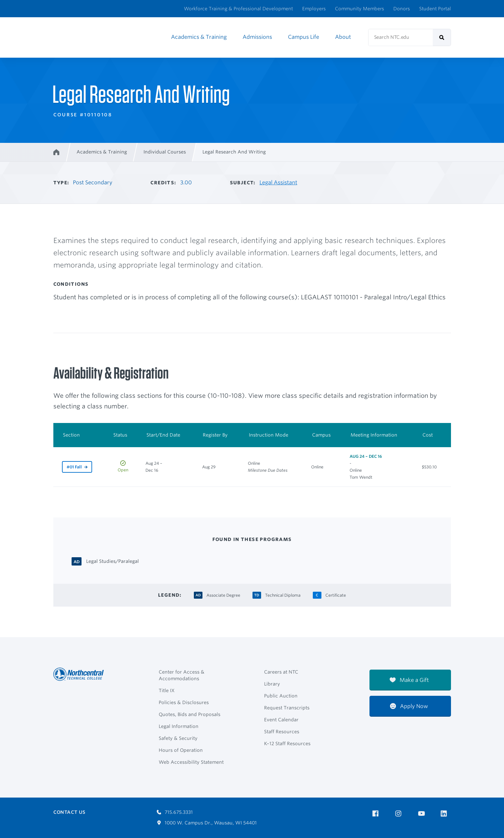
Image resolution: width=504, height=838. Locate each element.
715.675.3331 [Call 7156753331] (175, 812)
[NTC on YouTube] (423, 814)
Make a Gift (409, 680)
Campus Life (304, 37)
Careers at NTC (281, 672)
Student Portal (435, 9)
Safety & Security (178, 738)
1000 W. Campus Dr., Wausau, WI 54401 (207, 823)
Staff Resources (282, 732)
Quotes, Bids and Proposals (190, 714)
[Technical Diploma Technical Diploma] (283, 595)
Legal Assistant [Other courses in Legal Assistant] (278, 182)
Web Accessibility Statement (191, 762)
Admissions (257, 37)
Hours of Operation (181, 750)
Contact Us (69, 812)
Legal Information (179, 726)
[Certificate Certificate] (336, 595)
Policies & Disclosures (184, 702)
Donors (402, 9)
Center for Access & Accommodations (182, 675)
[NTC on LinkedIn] (446, 814)
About (343, 37)
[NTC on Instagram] (399, 814)
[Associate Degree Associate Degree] (223, 595)
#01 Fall (74, 467)
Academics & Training (199, 37)
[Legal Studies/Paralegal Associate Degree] (112, 561)
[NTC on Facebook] (377, 814)
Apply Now (409, 706)
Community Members (360, 9)
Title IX (167, 690)
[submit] (442, 37)
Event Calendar (281, 720)
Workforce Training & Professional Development (238, 9)
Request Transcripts (287, 708)
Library (272, 684)
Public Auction (281, 696)
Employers (314, 9)
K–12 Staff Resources (287, 744)
